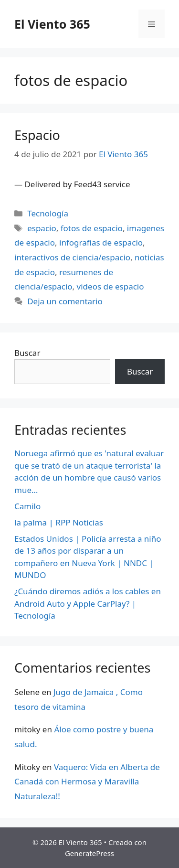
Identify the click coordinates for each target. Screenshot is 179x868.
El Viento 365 (52, 24)
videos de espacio (111, 286)
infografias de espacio (101, 242)
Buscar (27, 353)
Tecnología (48, 213)
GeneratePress (89, 853)
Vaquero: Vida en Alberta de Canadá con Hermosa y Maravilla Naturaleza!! (87, 782)
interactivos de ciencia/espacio (72, 257)
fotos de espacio (92, 228)
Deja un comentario (65, 301)
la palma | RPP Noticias (59, 522)
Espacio (37, 135)
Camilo (27, 506)
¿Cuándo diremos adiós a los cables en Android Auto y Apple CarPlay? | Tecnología (88, 603)
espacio (42, 228)
